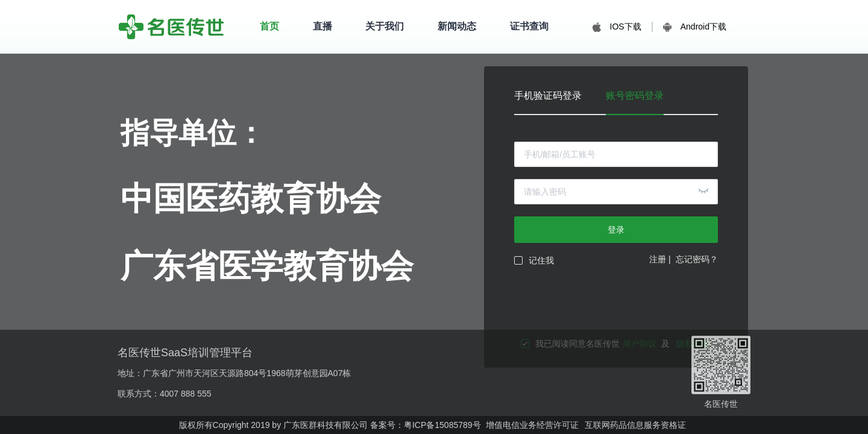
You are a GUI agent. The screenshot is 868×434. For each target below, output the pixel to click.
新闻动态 (457, 26)
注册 (658, 259)
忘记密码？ (697, 259)
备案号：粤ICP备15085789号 (426, 425)
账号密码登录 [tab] (635, 96)
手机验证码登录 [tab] (548, 96)
